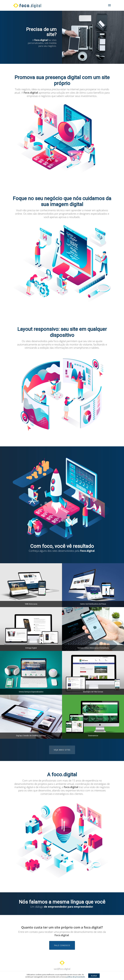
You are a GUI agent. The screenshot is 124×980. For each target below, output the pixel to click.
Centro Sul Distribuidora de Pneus (93, 604)
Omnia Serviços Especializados (31, 692)
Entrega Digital (31, 648)
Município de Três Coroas (93, 692)
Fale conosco (62, 945)
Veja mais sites (62, 750)
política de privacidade (76, 977)
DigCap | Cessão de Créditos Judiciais (31, 736)
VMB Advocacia (31, 604)
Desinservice (93, 736)
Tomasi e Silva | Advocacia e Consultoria (93, 648)
